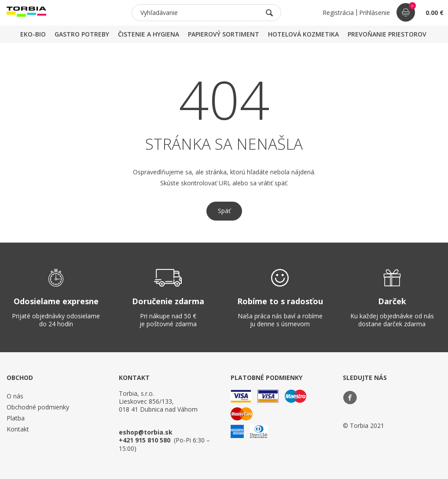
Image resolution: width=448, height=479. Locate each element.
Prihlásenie (375, 13)
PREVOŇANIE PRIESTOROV (387, 34)
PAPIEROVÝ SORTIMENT (224, 34)
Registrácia (338, 13)
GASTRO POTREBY (82, 34)
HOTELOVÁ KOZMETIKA (303, 34)
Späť (224, 211)
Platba (16, 418)
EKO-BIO (33, 34)
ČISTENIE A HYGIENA (149, 34)
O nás (15, 396)
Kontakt (18, 429)
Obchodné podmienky (38, 407)
